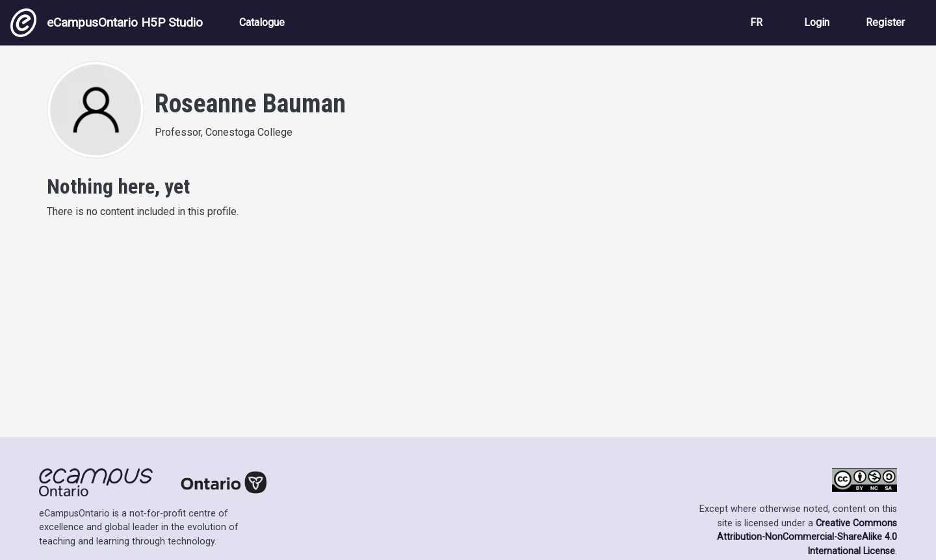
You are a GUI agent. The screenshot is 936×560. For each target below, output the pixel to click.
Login (817, 22)
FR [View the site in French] (756, 22)
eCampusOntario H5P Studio (107, 23)
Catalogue (262, 22)
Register (885, 22)
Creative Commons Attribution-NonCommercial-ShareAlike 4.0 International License (807, 537)
